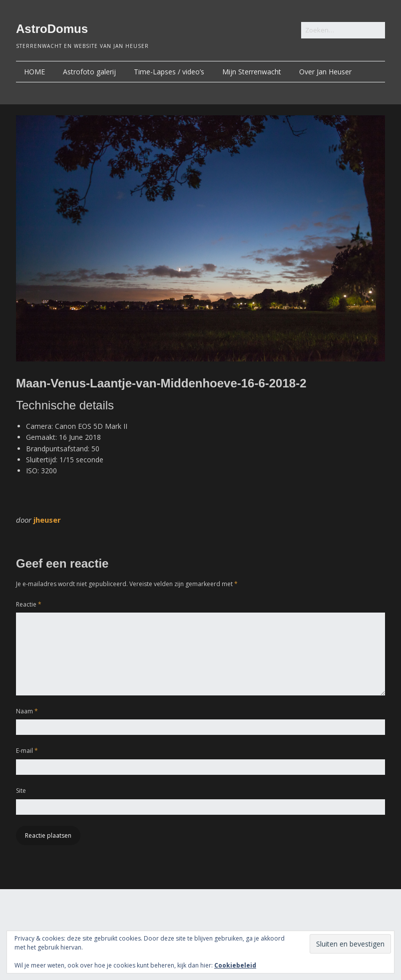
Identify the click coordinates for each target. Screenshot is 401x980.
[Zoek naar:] (343, 30)
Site (21, 791)
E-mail (27, 751)
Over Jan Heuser (325, 72)
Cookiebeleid (235, 965)
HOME (34, 72)
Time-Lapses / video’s (169, 72)
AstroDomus (52, 29)
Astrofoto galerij (89, 72)
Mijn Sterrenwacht (252, 72)
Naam (27, 711)
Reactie (29, 604)
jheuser (47, 520)
